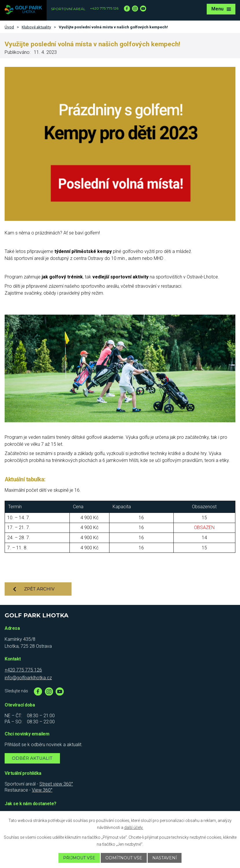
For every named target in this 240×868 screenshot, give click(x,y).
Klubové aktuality (36, 27)
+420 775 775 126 (104, 8)
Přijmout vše (79, 858)
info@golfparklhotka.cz (28, 678)
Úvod (9, 27)
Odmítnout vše (124, 858)
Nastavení (165, 858)
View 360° (42, 790)
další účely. (134, 827)
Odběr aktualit (32, 758)
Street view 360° (56, 784)
